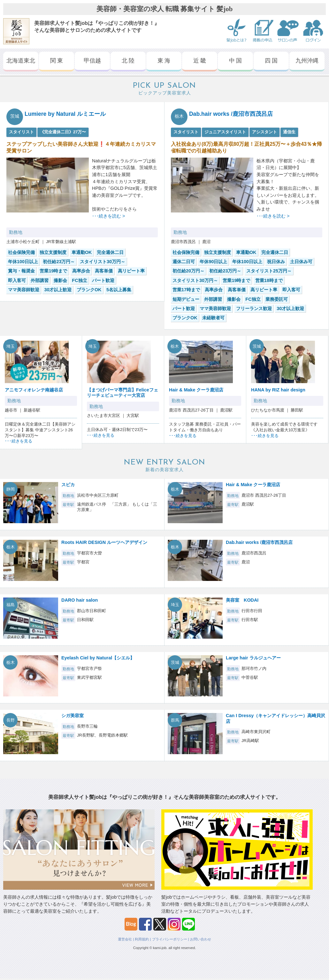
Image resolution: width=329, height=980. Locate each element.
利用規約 (142, 939)
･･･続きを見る (19, 441)
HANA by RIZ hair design (278, 390)
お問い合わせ (201, 939)
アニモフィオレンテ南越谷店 (34, 390)
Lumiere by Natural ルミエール (65, 114)
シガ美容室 (73, 716)
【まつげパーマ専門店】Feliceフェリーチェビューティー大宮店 (122, 393)
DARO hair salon (80, 600)
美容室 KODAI (242, 600)
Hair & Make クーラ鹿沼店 (196, 390)
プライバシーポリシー (170, 939)
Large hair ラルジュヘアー (253, 658)
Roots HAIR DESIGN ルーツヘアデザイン (104, 542)
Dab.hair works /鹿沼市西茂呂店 (231, 114)
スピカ (68, 485)
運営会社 (125, 939)
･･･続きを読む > (108, 216)
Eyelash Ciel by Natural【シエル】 (98, 658)
